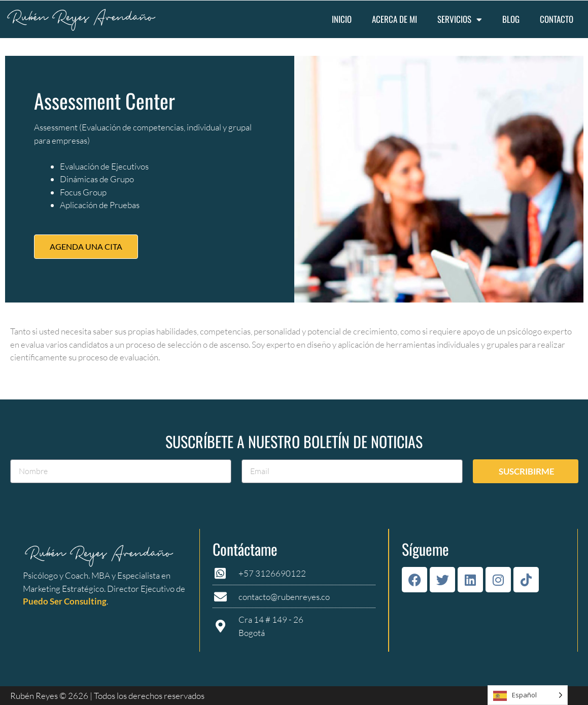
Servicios (460, 20)
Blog (511, 19)
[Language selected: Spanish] (528, 695)
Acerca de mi (394, 19)
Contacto (557, 19)
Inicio (342, 19)
